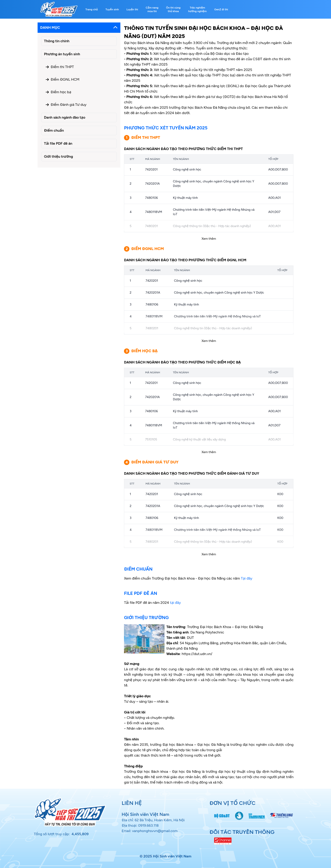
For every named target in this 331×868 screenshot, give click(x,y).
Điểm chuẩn (54, 130)
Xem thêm (209, 239)
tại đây (175, 603)
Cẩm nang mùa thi (152, 9)
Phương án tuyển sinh (62, 54)
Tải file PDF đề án (58, 143)
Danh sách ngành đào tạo (65, 117)
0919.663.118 (149, 825)
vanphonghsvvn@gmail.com (155, 831)
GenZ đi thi (221, 9)
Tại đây (247, 578)
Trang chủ (92, 9)
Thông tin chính (57, 41)
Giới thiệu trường (59, 156)
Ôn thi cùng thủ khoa (173, 9)
